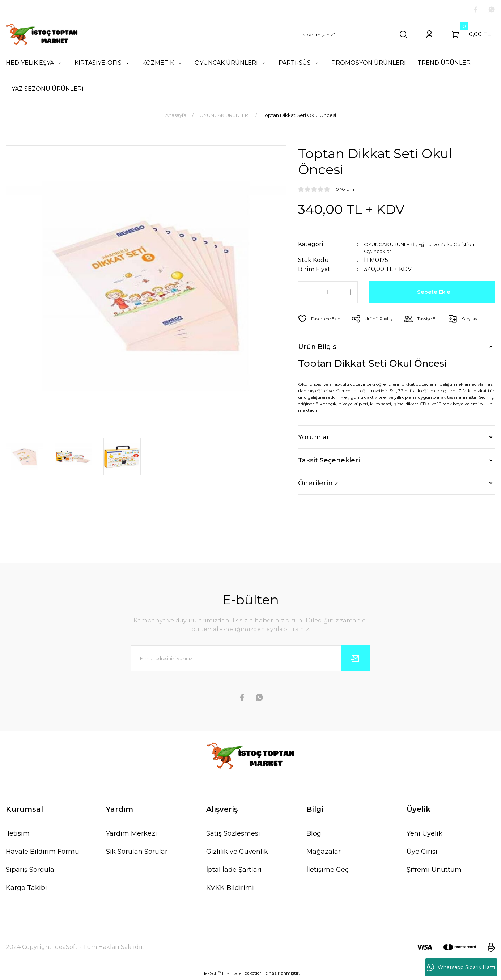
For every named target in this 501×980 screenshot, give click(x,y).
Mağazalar (324, 853)
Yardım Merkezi (131, 835)
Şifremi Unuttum (434, 871)
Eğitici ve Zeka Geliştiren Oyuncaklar (419, 249)
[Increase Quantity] (350, 293)
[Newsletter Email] (250, 660)
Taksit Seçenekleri (329, 462)
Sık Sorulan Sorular (137, 853)
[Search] (355, 36)
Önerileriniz (318, 485)
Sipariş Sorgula (30, 871)
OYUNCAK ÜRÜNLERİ (396, 246)
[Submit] (356, 660)
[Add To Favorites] (322, 320)
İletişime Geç (328, 871)
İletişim (18, 835)
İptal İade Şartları (234, 871)
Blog (314, 835)
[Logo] (42, 36)
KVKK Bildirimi (230, 889)
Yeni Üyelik (424, 835)
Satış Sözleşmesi (233, 835)
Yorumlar (314, 439)
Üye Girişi (422, 853)
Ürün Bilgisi (318, 348)
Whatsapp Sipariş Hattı (461, 967)
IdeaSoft (211, 975)
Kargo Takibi (26, 889)
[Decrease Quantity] (306, 293)
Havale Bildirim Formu (43, 853)
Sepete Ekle (435, 293)
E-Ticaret (234, 975)
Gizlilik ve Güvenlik (237, 853)
